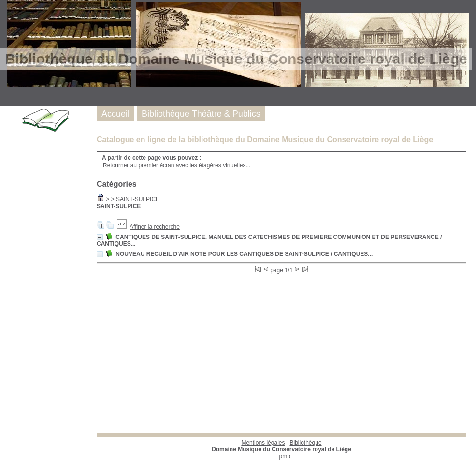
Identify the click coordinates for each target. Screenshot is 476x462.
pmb (285, 456)
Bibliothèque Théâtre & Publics (201, 114)
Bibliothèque (281, 446)
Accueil (115, 114)
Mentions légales (263, 443)
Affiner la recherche (155, 227)
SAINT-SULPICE (138, 199)
